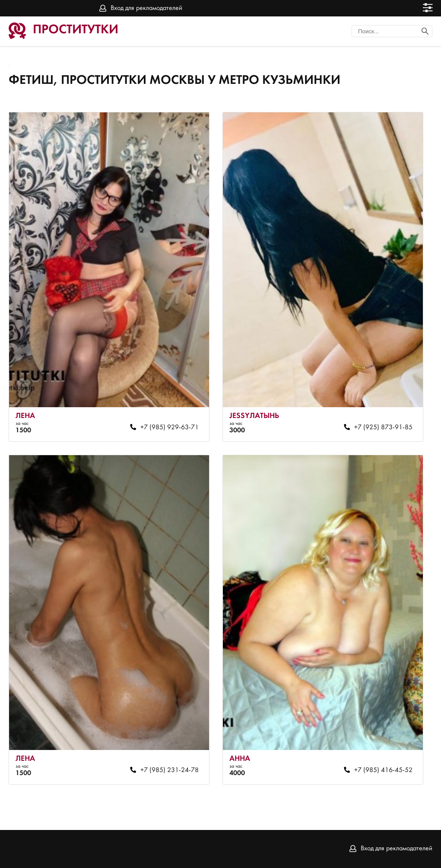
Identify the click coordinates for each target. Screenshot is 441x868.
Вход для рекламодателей (146, 8)
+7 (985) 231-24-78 (170, 770)
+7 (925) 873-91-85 (383, 428)
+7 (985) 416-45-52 (383, 770)
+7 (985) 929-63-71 (170, 428)
